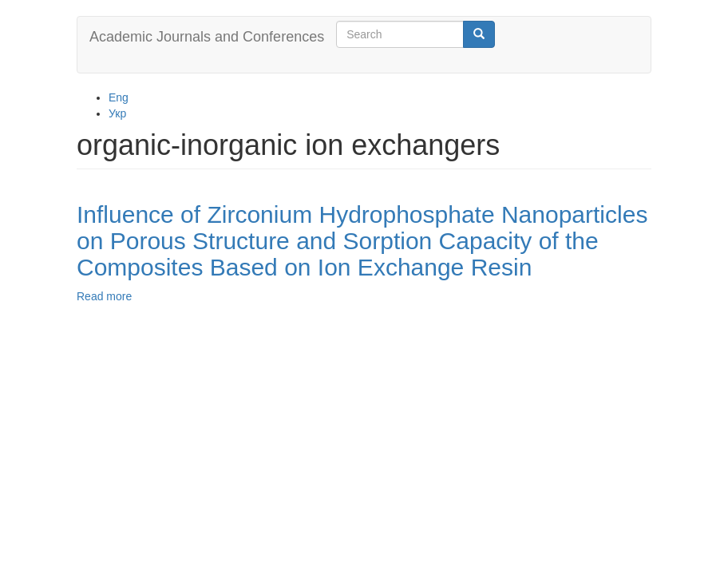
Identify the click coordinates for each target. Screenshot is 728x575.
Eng (119, 97)
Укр (117, 113)
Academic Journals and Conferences (207, 37)
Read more (104, 296)
